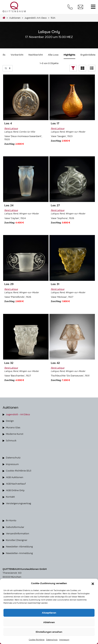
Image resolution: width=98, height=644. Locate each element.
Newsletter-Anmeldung (19, 553)
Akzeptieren (49, 613)
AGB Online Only (15, 490)
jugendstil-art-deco (36, 18)
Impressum (64, 640)
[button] (93, 583)
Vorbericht (17, 55)
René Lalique (11, 128)
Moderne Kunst (15, 434)
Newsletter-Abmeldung (19, 546)
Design (10, 421)
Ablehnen (49, 622)
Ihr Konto (11, 520)
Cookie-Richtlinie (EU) (19, 471)
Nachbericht (36, 55)
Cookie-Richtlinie (37, 640)
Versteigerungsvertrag (18, 503)
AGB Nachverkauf (16, 484)
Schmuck (11, 440)
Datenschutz (52, 640)
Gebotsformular (15, 527)
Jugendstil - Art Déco (18, 414)
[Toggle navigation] (93, 7)
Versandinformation (18, 533)
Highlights (69, 55)
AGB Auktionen (15, 477)
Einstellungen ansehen (49, 632)
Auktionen (15, 18)
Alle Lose (53, 55)
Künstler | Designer (17, 540)
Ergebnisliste (88, 55)
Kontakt (10, 497)
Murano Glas (13, 427)
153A (53, 18)
